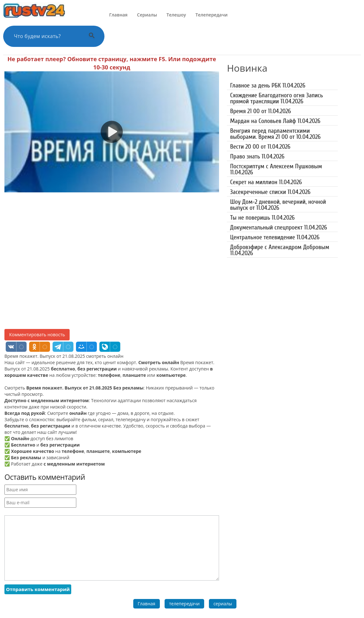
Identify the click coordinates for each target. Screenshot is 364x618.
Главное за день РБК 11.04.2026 (268, 85)
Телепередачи (212, 15)
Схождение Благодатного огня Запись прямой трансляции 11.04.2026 (276, 98)
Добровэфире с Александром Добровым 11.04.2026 (280, 250)
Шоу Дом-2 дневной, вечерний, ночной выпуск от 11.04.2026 (278, 205)
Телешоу (176, 15)
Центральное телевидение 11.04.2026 (275, 237)
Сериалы (147, 15)
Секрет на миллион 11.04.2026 (266, 182)
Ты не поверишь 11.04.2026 (262, 218)
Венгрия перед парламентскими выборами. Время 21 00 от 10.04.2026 (275, 134)
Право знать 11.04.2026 (257, 156)
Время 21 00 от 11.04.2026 (260, 111)
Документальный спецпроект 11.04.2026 (279, 227)
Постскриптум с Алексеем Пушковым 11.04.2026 (276, 169)
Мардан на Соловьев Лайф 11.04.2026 (275, 121)
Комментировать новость (37, 335)
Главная (118, 15)
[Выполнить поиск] (92, 36)
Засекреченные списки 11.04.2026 (270, 192)
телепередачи (184, 604)
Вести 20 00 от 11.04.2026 (260, 147)
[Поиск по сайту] (46, 36)
